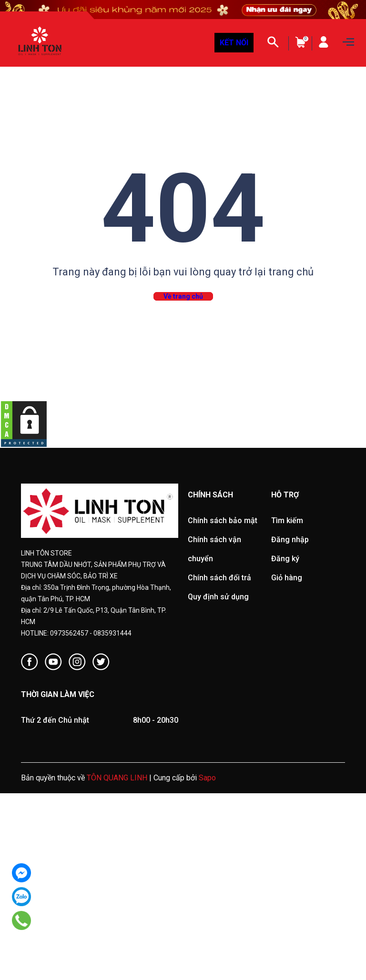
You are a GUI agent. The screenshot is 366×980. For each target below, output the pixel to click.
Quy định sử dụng (218, 597)
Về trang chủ (183, 296)
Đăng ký (285, 559)
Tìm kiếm (287, 520)
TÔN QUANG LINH (117, 778)
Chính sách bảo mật (223, 520)
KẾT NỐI (234, 43)
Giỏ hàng (287, 578)
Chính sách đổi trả (219, 578)
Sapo (207, 778)
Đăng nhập (290, 540)
